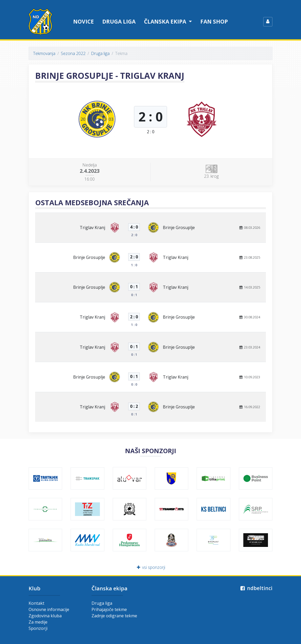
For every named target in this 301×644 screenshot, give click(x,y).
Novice (84, 21)
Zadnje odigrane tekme (114, 616)
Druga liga (119, 21)
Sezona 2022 (73, 53)
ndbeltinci (256, 588)
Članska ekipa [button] (166, 21)
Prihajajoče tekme (109, 609)
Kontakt (36, 603)
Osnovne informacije (49, 609)
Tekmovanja (44, 53)
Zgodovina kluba (45, 616)
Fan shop (214, 21)
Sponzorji (38, 628)
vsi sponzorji (151, 567)
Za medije (38, 622)
